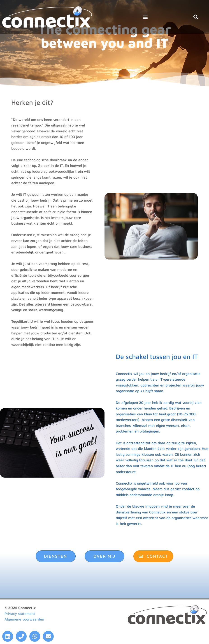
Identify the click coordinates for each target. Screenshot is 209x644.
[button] (145, 17)
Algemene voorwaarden (24, 619)
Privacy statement (20, 614)
